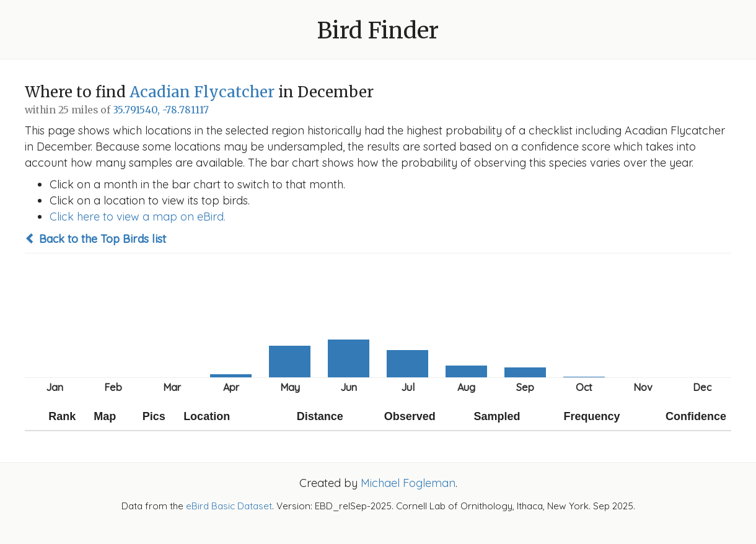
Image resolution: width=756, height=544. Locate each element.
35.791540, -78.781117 (161, 110)
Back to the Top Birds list (95, 239)
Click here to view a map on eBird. (138, 217)
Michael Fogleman (408, 483)
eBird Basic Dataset (229, 506)
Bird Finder (378, 31)
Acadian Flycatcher (202, 92)
